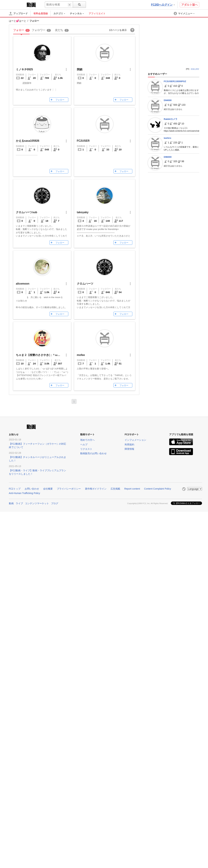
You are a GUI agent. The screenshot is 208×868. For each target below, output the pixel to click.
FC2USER (83, 141)
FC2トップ (15, 489)
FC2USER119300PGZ (175, 81)
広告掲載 (115, 489)
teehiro (168, 138)
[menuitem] (61, 13)
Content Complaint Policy (158, 489)
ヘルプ (84, 444)
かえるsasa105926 (28, 141)
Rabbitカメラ (171, 119)
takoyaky (83, 212)
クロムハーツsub (27, 212)
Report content (132, 489)
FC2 (17, 4)
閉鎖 (80, 69)
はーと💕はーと (18, 21)
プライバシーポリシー (69, 489)
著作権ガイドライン (96, 489)
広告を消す (195, 69)
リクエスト (86, 449)
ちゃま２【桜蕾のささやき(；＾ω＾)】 (40, 355)
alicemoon (23, 284)
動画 (11, 503)
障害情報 (129, 449)
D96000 (168, 157)
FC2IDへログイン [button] (163, 5)
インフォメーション (135, 440)
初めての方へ (87, 440)
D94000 (168, 100)
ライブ (19, 503)
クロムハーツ (85, 284)
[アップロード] (18, 13)
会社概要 (48, 489)
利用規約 (129, 444)
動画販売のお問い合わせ (93, 453)
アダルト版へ (190, 5)
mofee (81, 355)
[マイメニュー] (184, 13)
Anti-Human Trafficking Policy (25, 493)
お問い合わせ (32, 489)
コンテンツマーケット (37, 503)
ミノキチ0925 (24, 69)
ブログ (55, 503)
